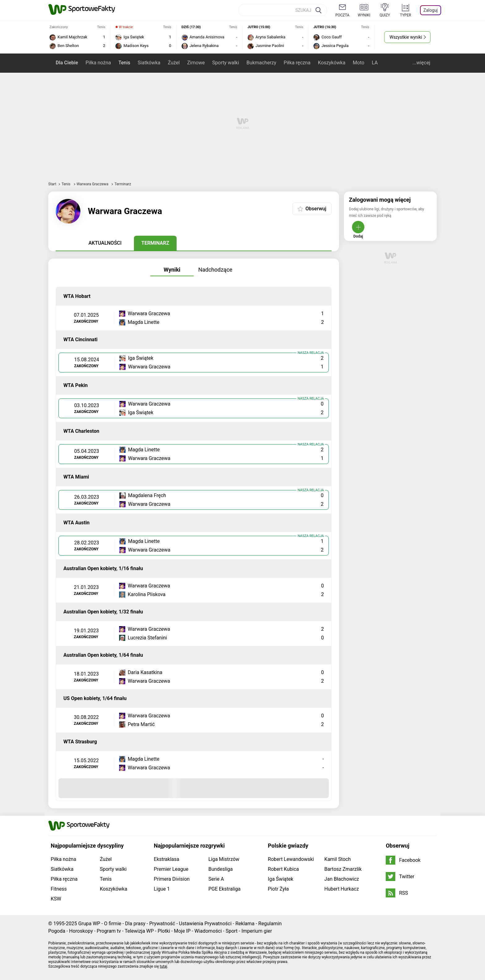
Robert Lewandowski (291, 859)
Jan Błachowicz (342, 879)
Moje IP (182, 931)
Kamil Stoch (338, 859)
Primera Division (172, 879)
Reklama (245, 924)
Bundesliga (221, 869)
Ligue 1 (162, 889)
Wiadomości (208, 931)
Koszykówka (332, 63)
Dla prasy (135, 924)
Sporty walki (226, 63)
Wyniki (172, 270)
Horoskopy (81, 931)
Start (52, 184)
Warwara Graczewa (93, 184)
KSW (56, 899)
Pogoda (57, 931)
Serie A (216, 879)
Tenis (124, 63)
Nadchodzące (215, 270)
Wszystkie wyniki (406, 37)
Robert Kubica (283, 869)
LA (375, 63)
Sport (232, 931)
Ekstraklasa (166, 859)
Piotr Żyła (278, 889)
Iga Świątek (281, 879)
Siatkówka (149, 63)
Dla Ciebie (67, 63)
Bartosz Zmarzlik (343, 869)
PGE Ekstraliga (225, 889)
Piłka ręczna (297, 63)
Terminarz (155, 243)
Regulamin (270, 924)
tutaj (164, 966)
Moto (359, 63)
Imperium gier (257, 931)
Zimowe (196, 63)
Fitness (59, 889)
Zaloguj (431, 10)
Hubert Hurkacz (342, 889)
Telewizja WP (139, 931)
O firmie (113, 924)
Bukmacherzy (261, 63)
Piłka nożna (98, 63)
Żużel (174, 63)
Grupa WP (89, 924)
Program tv (109, 931)
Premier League (171, 869)
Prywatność (162, 924)
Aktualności (105, 243)
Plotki (164, 931)
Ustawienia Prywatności (205, 924)
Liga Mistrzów (224, 859)
